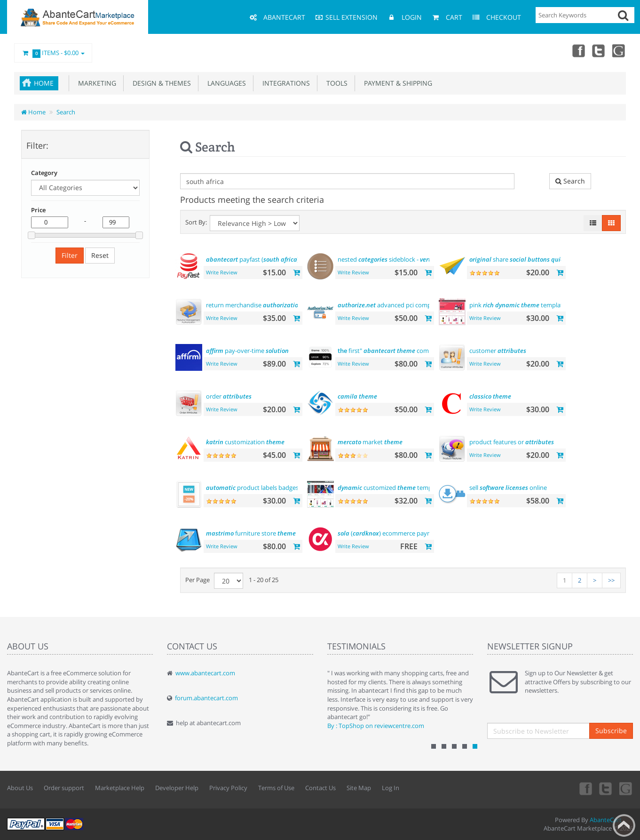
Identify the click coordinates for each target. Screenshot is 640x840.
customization (245, 442)
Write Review (222, 272)
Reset (100, 255)
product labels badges (252, 488)
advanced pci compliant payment (404, 305)
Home (44, 83)
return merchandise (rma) (262, 305)
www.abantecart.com (205, 673)
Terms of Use (276, 788)
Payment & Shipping (396, 83)
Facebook (578, 50)
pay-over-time (247, 351)
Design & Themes (160, 83)
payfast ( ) (253, 259)
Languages (225, 83)
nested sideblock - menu (407, 259)
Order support (64, 788)
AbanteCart (606, 820)
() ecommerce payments (391, 533)
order (229, 396)
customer (498, 351)
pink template (518, 305)
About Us (20, 788)
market (370, 442)
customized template (390, 488)
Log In (391, 788)
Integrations (284, 83)
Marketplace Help (120, 788)
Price (38, 210)
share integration (534, 259)
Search (66, 112)
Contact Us (320, 788)
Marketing (95, 83)
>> (611, 580)
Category (44, 173)
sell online (508, 488)
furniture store (251, 533)
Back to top (624, 825)
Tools (335, 83)
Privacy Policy (228, 788)
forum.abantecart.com (206, 698)
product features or (512, 442)
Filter (70, 255)
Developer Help (177, 788)
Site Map (359, 788)
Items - (53, 53)
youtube (619, 50)
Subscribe (611, 731)
